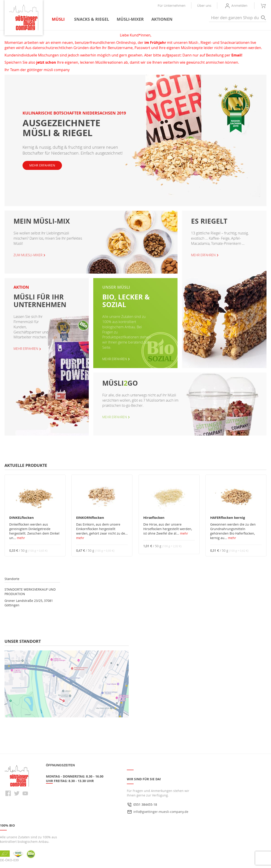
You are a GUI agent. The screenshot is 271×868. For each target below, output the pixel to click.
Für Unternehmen (172, 5)
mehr (21, 538)
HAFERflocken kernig (228, 518)
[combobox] (238, 18)
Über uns (204, 5)
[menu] (114, 19)
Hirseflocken (154, 518)
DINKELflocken (22, 518)
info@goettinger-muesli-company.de (161, 812)
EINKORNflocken (90, 518)
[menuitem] (59, 19)
